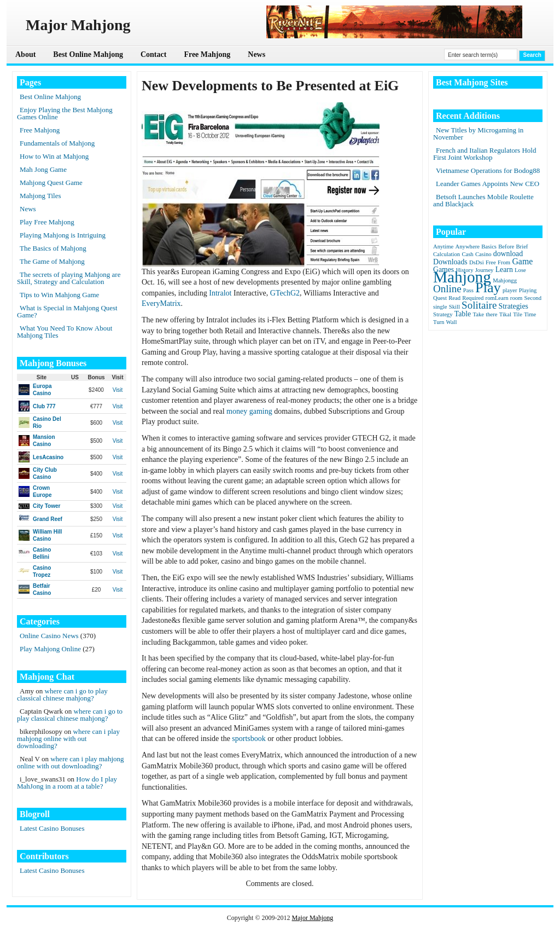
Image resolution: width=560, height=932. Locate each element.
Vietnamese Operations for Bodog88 (488, 170)
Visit (118, 390)
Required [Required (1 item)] (473, 298)
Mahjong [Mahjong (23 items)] (462, 277)
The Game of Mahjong (52, 261)
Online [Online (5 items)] (447, 289)
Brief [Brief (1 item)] (522, 247)
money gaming (249, 411)
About (25, 54)
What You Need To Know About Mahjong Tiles (65, 332)
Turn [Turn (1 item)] (439, 322)
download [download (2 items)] (508, 254)
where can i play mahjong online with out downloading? (68, 739)
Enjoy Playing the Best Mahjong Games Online (65, 113)
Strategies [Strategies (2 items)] (514, 306)
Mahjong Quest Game (51, 183)
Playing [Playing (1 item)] (528, 290)
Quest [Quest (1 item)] (440, 298)
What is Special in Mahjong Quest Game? (67, 311)
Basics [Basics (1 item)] (489, 247)
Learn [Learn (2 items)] (504, 270)
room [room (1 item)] (517, 298)
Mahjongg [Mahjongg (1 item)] (505, 280)
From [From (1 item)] (504, 262)
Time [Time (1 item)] (530, 314)
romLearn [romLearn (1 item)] (497, 298)
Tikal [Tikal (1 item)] (505, 314)
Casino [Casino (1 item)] (483, 254)
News (256, 54)
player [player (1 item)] (510, 290)
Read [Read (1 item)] (454, 298)
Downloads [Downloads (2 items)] (450, 262)
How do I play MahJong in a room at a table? (67, 783)
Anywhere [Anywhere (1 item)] (468, 247)
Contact (153, 54)
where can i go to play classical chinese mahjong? (62, 694)
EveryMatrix (161, 303)
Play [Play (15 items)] (488, 288)
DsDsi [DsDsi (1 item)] (477, 262)
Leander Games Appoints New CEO (488, 184)
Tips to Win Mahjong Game (59, 295)
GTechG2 (285, 293)
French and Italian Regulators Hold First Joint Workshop (485, 154)
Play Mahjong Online (50, 649)
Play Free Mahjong (47, 222)
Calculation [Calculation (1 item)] (447, 254)
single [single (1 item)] (440, 307)
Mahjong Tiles (40, 196)
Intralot (220, 293)
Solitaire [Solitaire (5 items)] (479, 305)
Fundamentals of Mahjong (57, 143)
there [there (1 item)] (491, 314)
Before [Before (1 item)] (506, 247)
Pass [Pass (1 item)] (468, 290)
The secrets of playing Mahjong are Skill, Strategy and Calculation (69, 278)
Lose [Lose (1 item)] (520, 270)
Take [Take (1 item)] (478, 314)
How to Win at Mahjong (54, 156)
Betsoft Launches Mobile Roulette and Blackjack (483, 200)
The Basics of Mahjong (53, 248)
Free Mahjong (207, 54)
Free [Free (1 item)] (491, 262)
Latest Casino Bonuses (52, 828)
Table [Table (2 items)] (463, 314)
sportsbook (249, 739)
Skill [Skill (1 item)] (454, 307)
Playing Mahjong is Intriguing (63, 235)
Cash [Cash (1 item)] (467, 254)
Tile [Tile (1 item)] (518, 314)
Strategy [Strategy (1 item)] (443, 314)
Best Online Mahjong (88, 54)
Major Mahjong (313, 918)
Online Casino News (49, 636)
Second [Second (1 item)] (533, 298)
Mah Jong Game (43, 169)
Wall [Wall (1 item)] (452, 322)
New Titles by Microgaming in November (478, 134)
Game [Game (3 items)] (522, 261)
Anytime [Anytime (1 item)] (443, 247)
